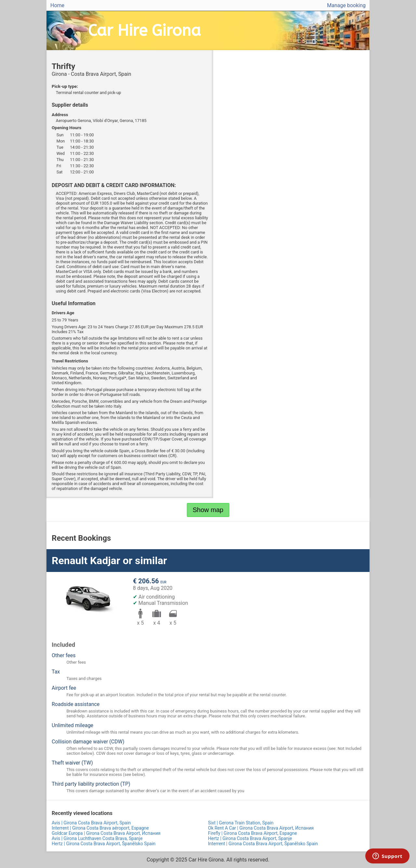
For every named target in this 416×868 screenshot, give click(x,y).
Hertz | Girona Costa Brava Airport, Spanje (250, 838)
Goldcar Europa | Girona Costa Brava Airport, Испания (106, 833)
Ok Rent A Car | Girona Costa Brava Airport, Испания (261, 828)
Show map (208, 510)
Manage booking (346, 5)
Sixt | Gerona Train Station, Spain (241, 823)
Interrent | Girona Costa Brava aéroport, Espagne (100, 828)
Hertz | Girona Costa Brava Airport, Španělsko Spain (104, 844)
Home (57, 5)
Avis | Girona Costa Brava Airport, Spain (91, 823)
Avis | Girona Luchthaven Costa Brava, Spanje (97, 838)
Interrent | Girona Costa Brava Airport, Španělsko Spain (263, 844)
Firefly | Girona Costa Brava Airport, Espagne (253, 833)
